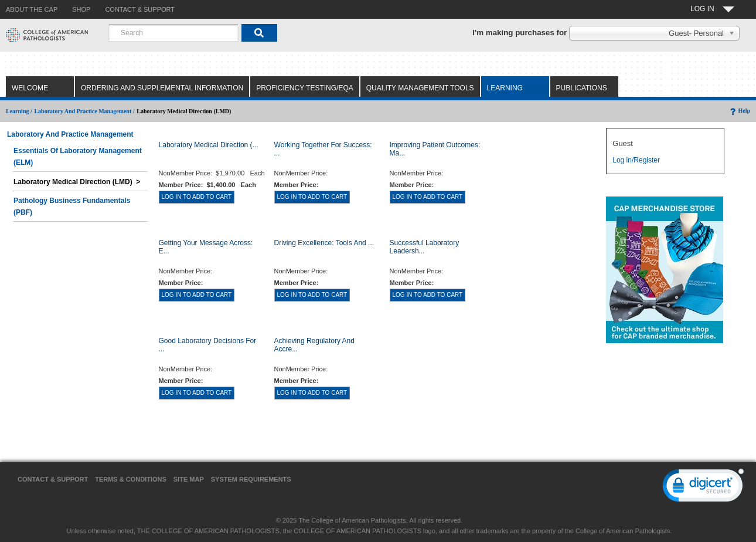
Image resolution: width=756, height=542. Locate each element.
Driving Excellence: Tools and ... (324, 243)
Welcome (30, 88)
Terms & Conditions (131, 479)
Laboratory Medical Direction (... (209, 145)
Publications (582, 88)
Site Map (189, 479)
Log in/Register (636, 160)
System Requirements (251, 479)
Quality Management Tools (420, 88)
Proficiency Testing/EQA (305, 88)
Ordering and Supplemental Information (162, 88)
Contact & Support (53, 479)
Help (739, 111)
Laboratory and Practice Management (70, 134)
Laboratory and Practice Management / (84, 111)
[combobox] (173, 33)
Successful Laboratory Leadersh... (425, 247)
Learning (505, 88)
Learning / (19, 111)
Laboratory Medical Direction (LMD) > (77, 182)
